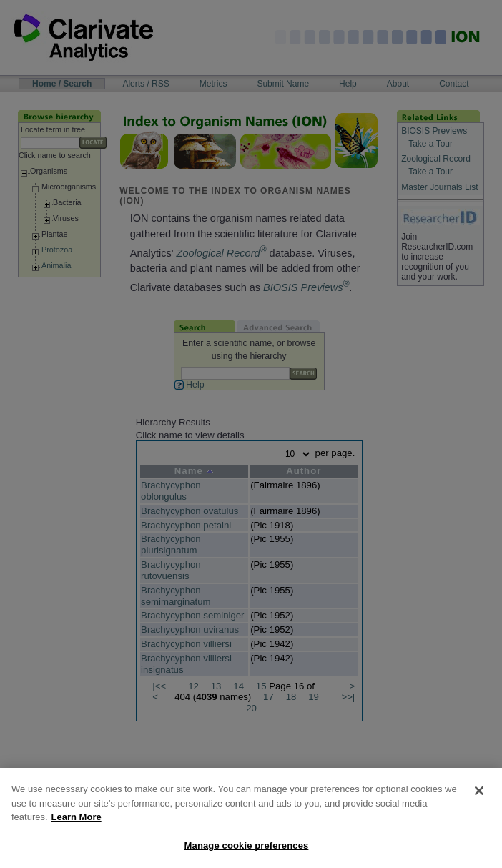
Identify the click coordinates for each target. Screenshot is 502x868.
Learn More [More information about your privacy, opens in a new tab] (77, 826)
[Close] (479, 800)
